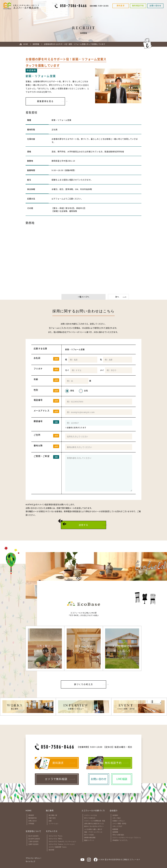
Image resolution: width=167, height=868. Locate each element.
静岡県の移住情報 (90, 837)
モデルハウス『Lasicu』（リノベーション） (62, 844)
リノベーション (53, 823)
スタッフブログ (117, 826)
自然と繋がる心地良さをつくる (94, 823)
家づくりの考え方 (90, 818)
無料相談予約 (32, 818)
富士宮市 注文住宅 (34, 839)
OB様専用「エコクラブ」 (120, 840)
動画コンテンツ (89, 840)
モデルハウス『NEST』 (56, 839)
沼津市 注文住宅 (33, 844)
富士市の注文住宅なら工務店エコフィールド (123, 860)
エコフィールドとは (90, 815)
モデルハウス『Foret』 (56, 836)
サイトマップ (30, 861)
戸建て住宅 (52, 818)
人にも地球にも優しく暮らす (93, 829)
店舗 (50, 821)
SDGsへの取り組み (118, 835)
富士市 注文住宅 (33, 836)
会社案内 (115, 815)
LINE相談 (31, 823)
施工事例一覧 (53, 815)
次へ (117, 297)
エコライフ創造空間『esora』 (58, 847)
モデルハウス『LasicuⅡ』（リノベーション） (63, 841)
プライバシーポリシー (76, 332)
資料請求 (31, 815)
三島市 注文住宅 (33, 841)
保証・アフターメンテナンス (93, 832)
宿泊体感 (51, 850)
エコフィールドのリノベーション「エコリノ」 (127, 837)
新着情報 (115, 829)
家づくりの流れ (89, 835)
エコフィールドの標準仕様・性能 (95, 821)
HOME (29, 810)
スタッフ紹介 (117, 818)
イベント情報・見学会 (119, 823)
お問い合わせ (32, 821)
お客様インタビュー (119, 821)
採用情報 (115, 832)
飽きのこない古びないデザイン (94, 826)
